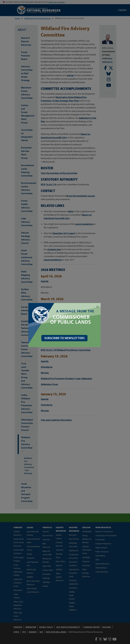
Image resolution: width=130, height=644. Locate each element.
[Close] (98, 307)
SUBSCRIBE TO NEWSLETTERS (65, 338)
